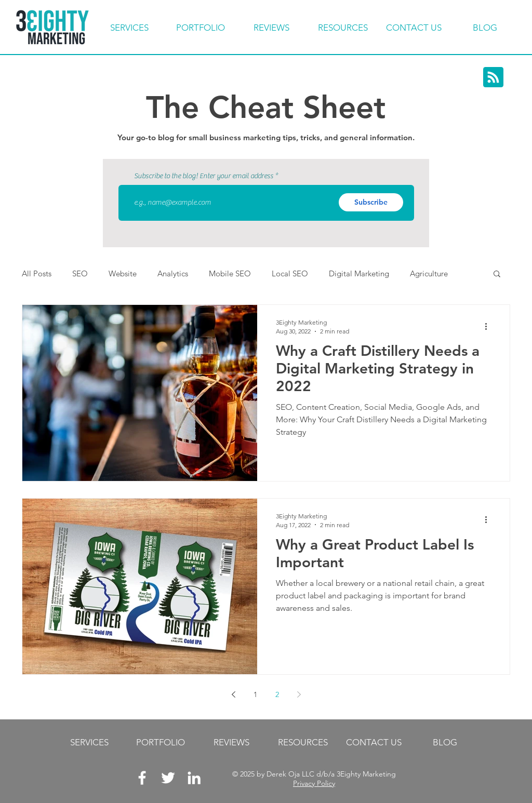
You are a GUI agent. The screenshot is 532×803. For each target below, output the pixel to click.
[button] (497, 275)
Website (123, 273)
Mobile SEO (230, 273)
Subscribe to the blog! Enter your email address (204, 176)
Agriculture (429, 273)
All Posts (37, 273)
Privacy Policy (314, 783)
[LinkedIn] (194, 778)
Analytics (173, 273)
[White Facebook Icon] (142, 778)
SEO (80, 273)
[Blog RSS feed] (493, 78)
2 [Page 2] (277, 694)
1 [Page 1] (255, 694)
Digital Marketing (359, 273)
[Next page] (299, 694)
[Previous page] (233, 694)
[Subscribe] (371, 202)
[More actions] (489, 326)
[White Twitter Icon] (168, 778)
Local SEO (290, 273)
